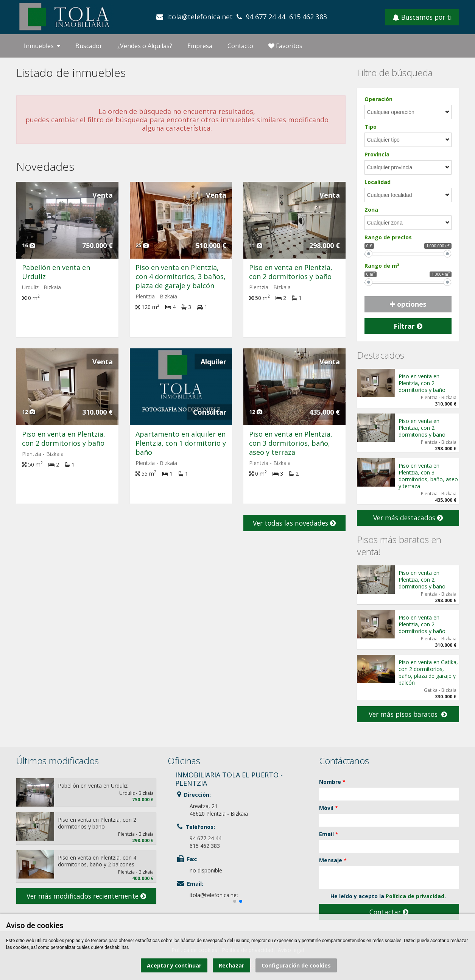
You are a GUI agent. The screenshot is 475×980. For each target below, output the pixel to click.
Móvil (329, 808)
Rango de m (382, 266)
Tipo (371, 127)
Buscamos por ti (422, 17)
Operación (378, 99)
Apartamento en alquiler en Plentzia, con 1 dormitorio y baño (181, 443)
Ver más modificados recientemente (86, 896)
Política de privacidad (415, 896)
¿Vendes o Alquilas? (145, 46)
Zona (371, 210)
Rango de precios (388, 237)
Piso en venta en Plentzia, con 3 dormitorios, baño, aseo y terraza (291, 443)
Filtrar (408, 326)
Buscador (89, 46)
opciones (408, 304)
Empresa (200, 46)
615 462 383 (308, 17)
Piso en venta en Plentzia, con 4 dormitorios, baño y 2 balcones (97, 861)
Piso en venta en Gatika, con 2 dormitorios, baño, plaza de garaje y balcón (428, 672)
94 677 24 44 (266, 17)
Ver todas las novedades (294, 523)
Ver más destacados (408, 518)
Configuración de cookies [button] (296, 965)
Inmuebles (42, 46)
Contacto (240, 46)
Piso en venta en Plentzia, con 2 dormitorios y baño (291, 272)
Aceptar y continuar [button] (174, 965)
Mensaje (333, 860)
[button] (235, 901)
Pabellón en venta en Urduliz (93, 786)
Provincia (377, 154)
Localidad (378, 182)
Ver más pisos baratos (408, 714)
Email (329, 834)
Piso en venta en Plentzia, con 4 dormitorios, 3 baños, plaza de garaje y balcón (181, 276)
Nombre (332, 782)
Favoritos (285, 46)
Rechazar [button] (231, 965)
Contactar (389, 912)
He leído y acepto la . (382, 896)
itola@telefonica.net (200, 17)
